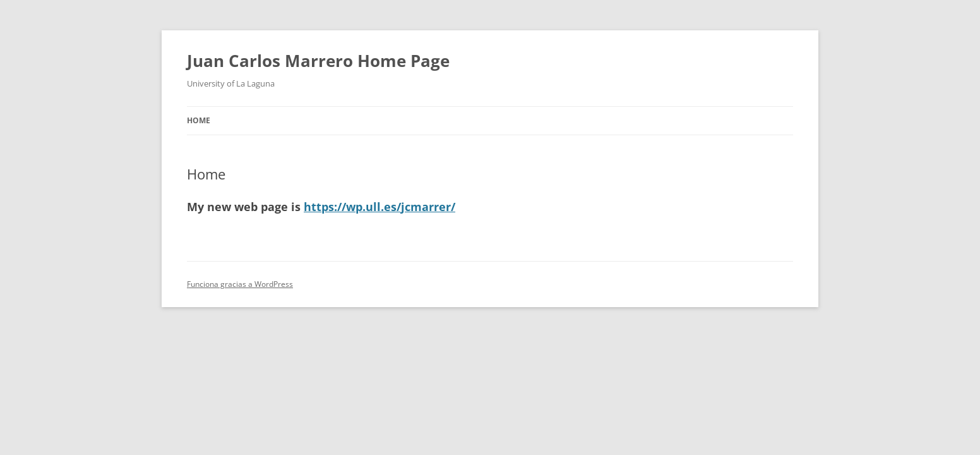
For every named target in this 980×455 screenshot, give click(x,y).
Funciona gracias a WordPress (240, 284)
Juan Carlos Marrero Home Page (318, 61)
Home (199, 120)
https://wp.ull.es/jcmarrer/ (379, 207)
